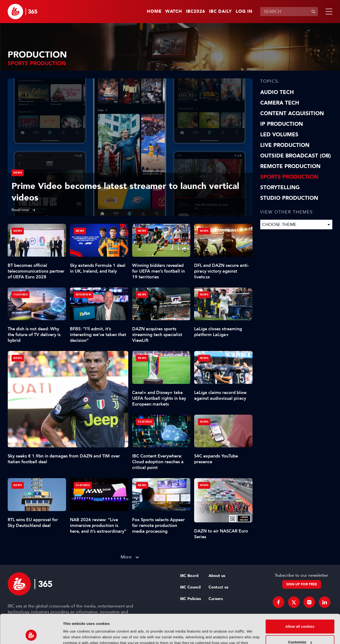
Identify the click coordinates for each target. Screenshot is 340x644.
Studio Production (289, 198)
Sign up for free (302, 584)
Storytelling (280, 188)
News (18, 173)
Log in (244, 12)
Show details (74, 635)
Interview (84, 295)
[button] (328, 12)
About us (217, 576)
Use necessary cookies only (300, 631)
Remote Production (290, 166)
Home (154, 12)
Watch (174, 12)
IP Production (282, 124)
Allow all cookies (300, 599)
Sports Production (289, 177)
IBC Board (189, 576)
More (126, 557)
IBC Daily (220, 12)
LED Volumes (279, 135)
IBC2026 (196, 12)
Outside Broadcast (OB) (296, 156)
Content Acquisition (292, 113)
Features (21, 295)
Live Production (285, 145)
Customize (300, 615)
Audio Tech (277, 92)
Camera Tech (280, 103)
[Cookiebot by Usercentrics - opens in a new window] (31, 635)
